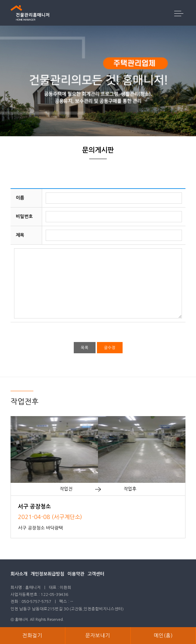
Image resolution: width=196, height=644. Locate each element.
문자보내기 (98, 636)
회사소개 (19, 574)
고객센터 (96, 574)
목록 (85, 348)
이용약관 (76, 574)
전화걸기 (32, 636)
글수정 (110, 348)
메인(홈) (163, 636)
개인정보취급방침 (47, 574)
